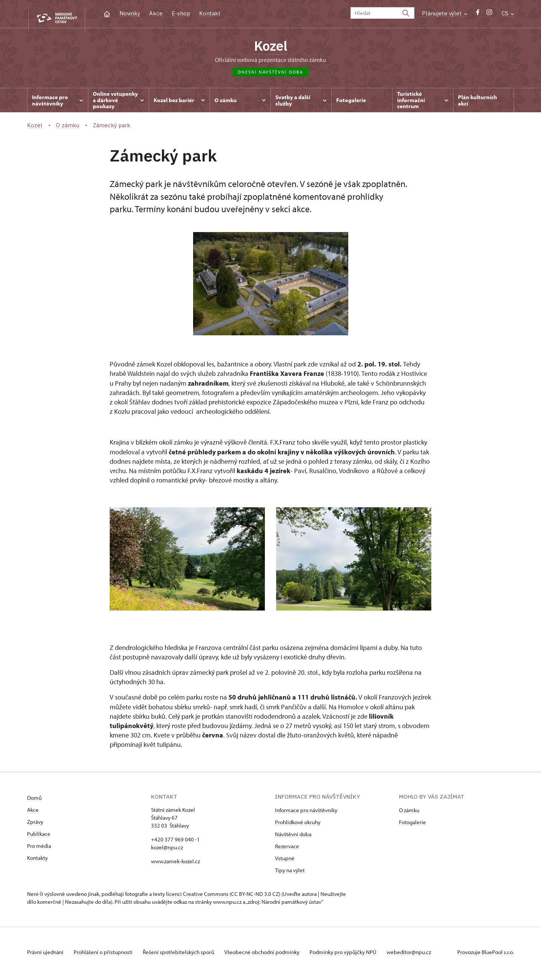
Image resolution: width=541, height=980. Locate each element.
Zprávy (35, 825)
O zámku (409, 813)
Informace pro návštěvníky (306, 813)
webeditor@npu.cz (424, 955)
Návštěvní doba (293, 837)
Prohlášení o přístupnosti (107, 955)
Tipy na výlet (290, 873)
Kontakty (37, 861)
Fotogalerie (413, 825)
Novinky (130, 13)
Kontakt (210, 13)
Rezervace (287, 849)
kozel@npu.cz (167, 850)
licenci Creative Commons (197, 897)
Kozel (271, 47)
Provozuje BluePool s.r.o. (486, 955)
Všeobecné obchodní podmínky (271, 955)
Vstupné (285, 861)
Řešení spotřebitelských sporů (185, 955)
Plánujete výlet (445, 13)
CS (508, 13)
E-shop (181, 13)
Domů (34, 801)
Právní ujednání (46, 955)
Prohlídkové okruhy (298, 825)
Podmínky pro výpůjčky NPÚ (356, 955)
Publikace (39, 837)
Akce (156, 13)
